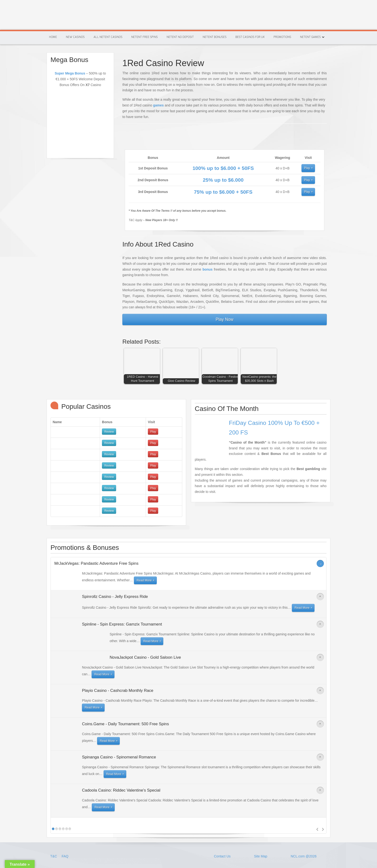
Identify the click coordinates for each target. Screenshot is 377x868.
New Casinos (75, 37)
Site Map (261, 856)
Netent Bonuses (215, 37)
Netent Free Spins (145, 37)
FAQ (65, 856)
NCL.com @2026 (304, 856)
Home (53, 37)
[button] (143, 367)
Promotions (282, 37)
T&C (54, 856)
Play (307, 168)
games (158, 105)
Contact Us (222, 856)
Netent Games (310, 37)
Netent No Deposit (180, 37)
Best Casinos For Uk (250, 37)
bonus (207, 269)
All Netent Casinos (108, 37)
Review (109, 432)
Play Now (225, 319)
